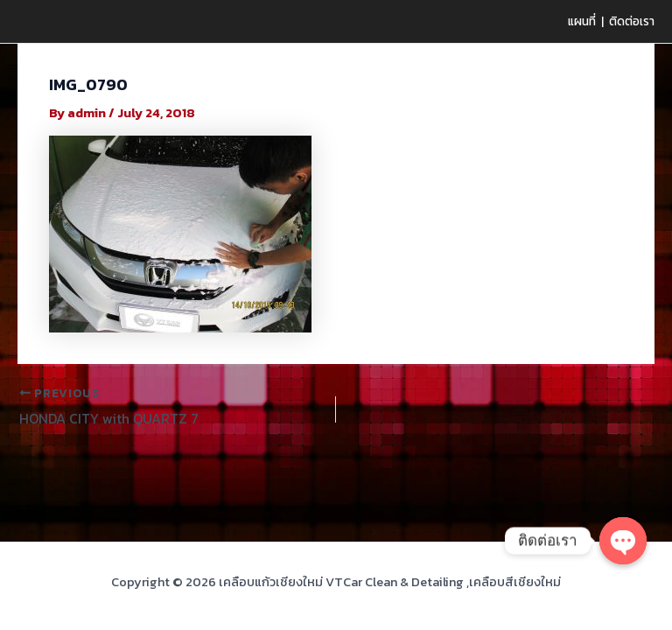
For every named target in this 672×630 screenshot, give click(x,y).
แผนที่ (582, 21)
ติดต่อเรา (632, 21)
